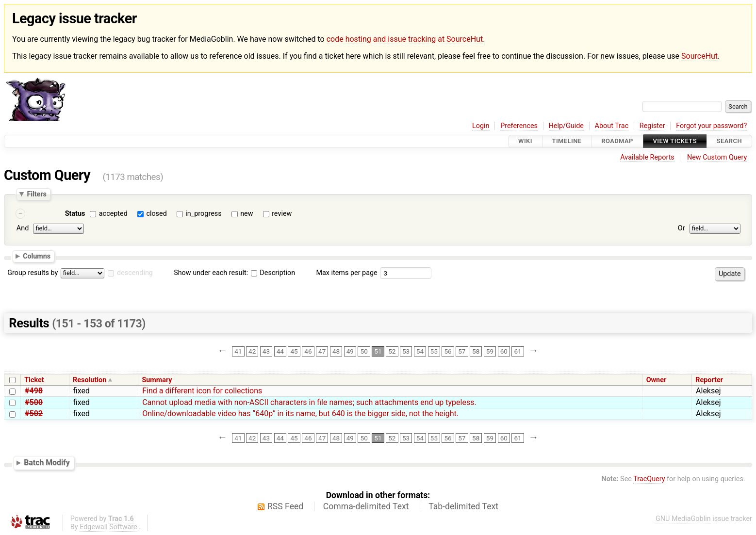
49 (350, 351)
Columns (37, 256)
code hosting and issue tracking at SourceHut (405, 39)
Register (652, 126)
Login (481, 126)
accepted (113, 214)
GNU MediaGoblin (683, 519)
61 (518, 351)
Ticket (34, 380)
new (247, 214)
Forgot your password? (711, 126)
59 (490, 351)
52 (392, 351)
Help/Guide (566, 126)
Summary (157, 380)
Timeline (567, 141)
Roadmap (617, 141)
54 (420, 351)
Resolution (90, 380)
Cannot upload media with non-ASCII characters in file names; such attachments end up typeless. (309, 402)
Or (682, 229)
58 (476, 351)
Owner (657, 380)
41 (238, 351)
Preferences (519, 126)
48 (336, 351)
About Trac (612, 126)
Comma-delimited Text (366, 506)
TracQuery (649, 479)
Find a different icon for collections (202, 391)
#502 (34, 413)
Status (75, 214)
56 (448, 351)
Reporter (709, 380)
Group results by (33, 273)
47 (322, 351)
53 (406, 351)
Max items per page (346, 273)
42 (252, 351)
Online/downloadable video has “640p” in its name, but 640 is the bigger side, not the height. (300, 413)
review (282, 214)
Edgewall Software (108, 527)
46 (308, 351)
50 (364, 351)
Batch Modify (47, 462)
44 (280, 351)
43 (266, 351)
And (23, 229)
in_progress (203, 214)
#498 (34, 391)
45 (294, 351)
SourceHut (699, 56)
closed (156, 214)
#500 (34, 402)
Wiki (525, 141)
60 (504, 351)
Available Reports (647, 157)
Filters (36, 194)
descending (135, 273)
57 (462, 351)
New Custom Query (717, 157)
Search (729, 141)
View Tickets (675, 141)
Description (273, 273)
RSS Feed (285, 506)
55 (434, 351)
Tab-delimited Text (463, 506)
